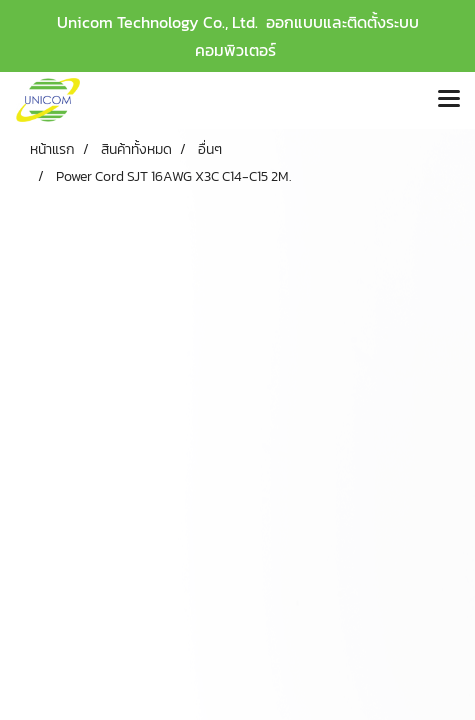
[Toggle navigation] (449, 100)
